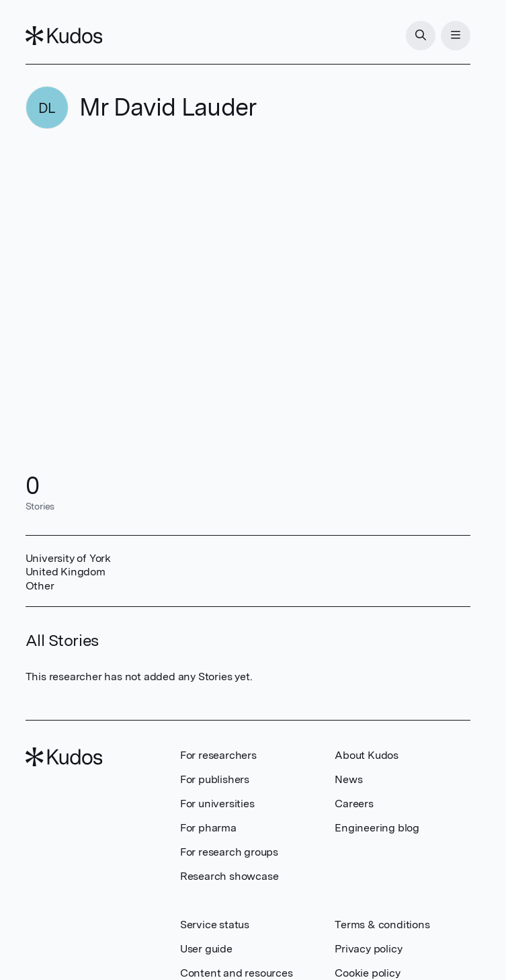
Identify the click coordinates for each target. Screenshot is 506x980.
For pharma (208, 828)
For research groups (229, 852)
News (348, 779)
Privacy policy (368, 949)
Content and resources (237, 973)
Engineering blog (377, 828)
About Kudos (367, 755)
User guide (206, 949)
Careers (354, 804)
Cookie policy (367, 973)
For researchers (218, 755)
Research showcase (229, 876)
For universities (217, 804)
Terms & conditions (382, 925)
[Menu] (456, 36)
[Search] (421, 36)
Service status (215, 925)
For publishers (215, 779)
